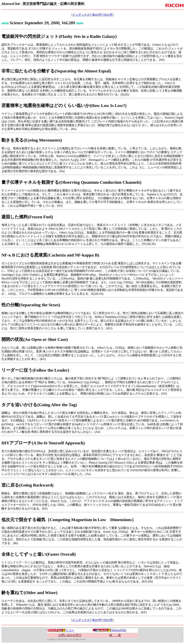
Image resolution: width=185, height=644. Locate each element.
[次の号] (108, 15)
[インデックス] (81, 15)
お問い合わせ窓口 (70, 635)
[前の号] (97, 15)
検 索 (115, 635)
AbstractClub (109, 630)
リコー (61, 630)
